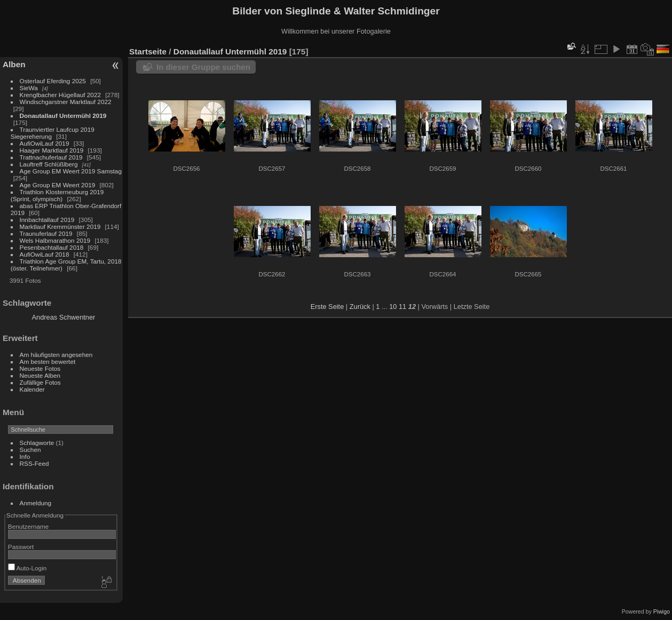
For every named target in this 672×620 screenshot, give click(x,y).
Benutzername (29, 526)
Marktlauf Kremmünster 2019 (60, 226)
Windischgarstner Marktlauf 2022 (66, 102)
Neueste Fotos (40, 368)
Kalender (32, 389)
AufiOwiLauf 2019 (45, 143)
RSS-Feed (34, 463)
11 (402, 307)
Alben (14, 64)
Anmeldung (36, 503)
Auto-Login (27, 568)
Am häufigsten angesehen (56, 355)
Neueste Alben (40, 375)
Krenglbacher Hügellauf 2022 (60, 95)
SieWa (29, 88)
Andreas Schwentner (64, 317)
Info (25, 456)
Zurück (360, 307)
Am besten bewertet (48, 361)
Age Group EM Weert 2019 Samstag (71, 171)
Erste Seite (327, 307)
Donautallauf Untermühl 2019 (63, 116)
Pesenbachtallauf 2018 (52, 247)
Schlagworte (37, 443)
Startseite (148, 51)
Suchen (30, 450)
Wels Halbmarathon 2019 (55, 240)
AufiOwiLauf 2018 (45, 254)
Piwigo (662, 611)
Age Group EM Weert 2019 (58, 185)
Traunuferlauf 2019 (46, 233)
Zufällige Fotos (40, 382)
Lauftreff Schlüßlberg (49, 164)
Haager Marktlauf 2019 (52, 150)
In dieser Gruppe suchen (203, 67)
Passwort (21, 547)
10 (393, 307)
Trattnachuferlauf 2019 (51, 157)
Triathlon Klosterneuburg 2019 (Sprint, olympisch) (57, 195)
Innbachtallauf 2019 (47, 220)
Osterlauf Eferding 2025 (53, 81)
